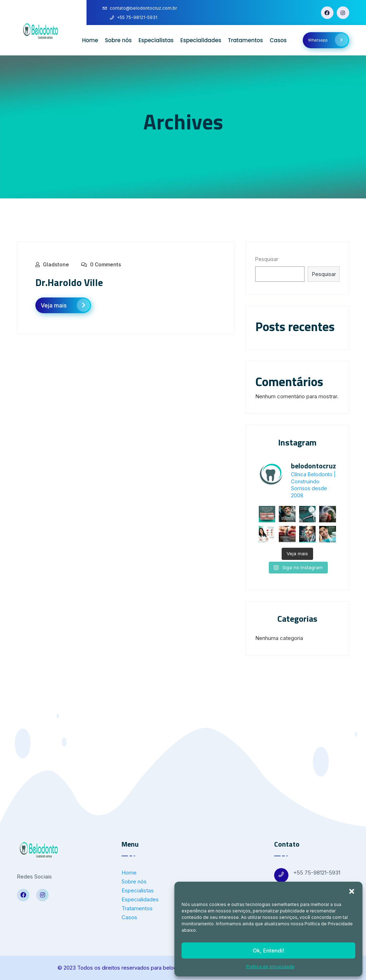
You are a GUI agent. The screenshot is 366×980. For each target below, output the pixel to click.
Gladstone (56, 264)
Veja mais (65, 305)
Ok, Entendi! (268, 951)
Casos (278, 40)
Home (90, 40)
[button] (352, 891)
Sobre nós (118, 40)
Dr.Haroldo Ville (69, 282)
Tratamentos (246, 40)
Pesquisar (267, 259)
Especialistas (156, 40)
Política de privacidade (270, 967)
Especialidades (201, 40)
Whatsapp (328, 40)
